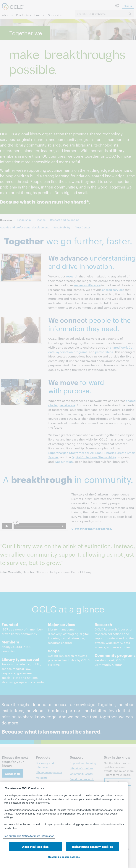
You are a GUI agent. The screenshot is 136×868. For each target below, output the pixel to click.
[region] (64, 825)
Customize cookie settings (64, 857)
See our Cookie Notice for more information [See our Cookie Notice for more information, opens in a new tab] (29, 836)
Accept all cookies (35, 846)
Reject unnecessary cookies (92, 846)
